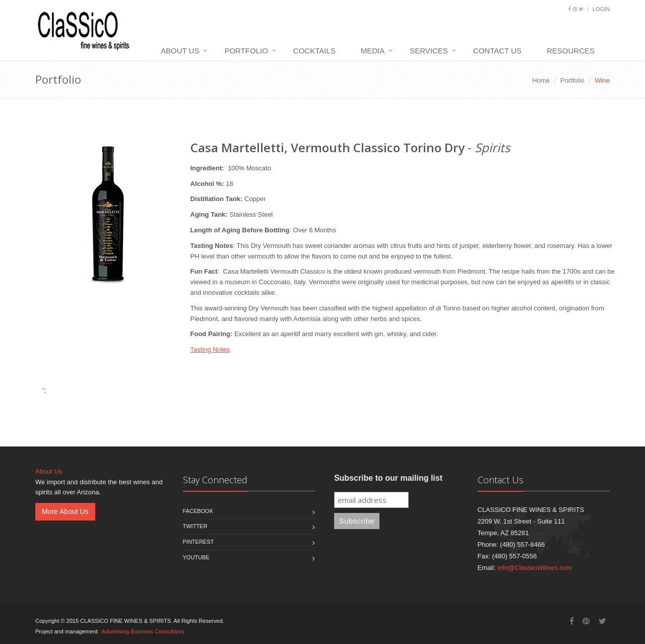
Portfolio (246, 51)
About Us (180, 51)
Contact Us (497, 51)
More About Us (65, 511)
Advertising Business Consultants (143, 631)
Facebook (198, 511)
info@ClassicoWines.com (535, 568)
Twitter (195, 526)
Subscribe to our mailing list (388, 478)
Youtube (196, 557)
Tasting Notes (210, 349)
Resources (571, 51)
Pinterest (199, 542)
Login (601, 9)
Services (429, 51)
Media (373, 51)
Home (541, 80)
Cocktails (314, 51)
